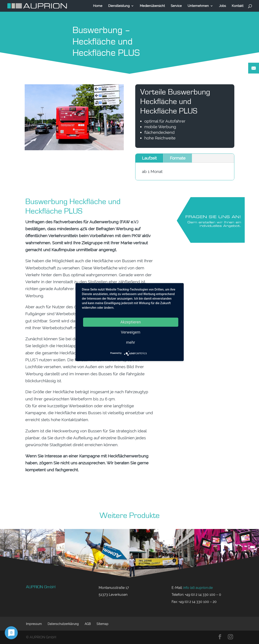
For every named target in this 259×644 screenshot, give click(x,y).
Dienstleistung (119, 6)
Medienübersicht (152, 6)
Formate (178, 159)
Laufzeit (149, 159)
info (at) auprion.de (198, 588)
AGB (88, 624)
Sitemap (102, 624)
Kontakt (238, 6)
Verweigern (130, 332)
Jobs (222, 6)
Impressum (34, 624)
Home (98, 6)
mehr (131, 342)
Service (176, 6)
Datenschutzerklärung (63, 624)
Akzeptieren (131, 322)
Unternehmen (198, 6)
